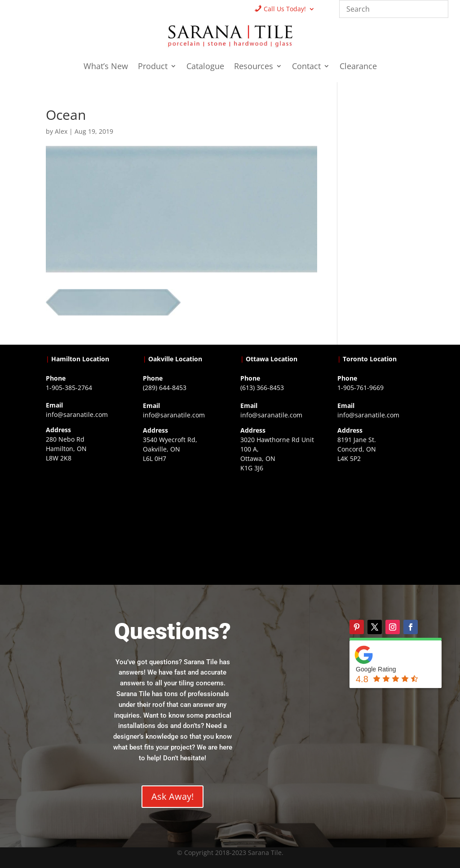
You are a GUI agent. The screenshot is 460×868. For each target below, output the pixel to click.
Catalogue (205, 67)
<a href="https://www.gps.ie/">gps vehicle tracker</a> (376, 518)
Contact (306, 67)
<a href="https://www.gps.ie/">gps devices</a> (279, 527)
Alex (61, 131)
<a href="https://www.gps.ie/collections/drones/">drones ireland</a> (181, 518)
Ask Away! (172, 796)
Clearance (358, 67)
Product (153, 67)
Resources (254, 67)
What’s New (106, 67)
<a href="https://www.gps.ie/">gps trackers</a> (84, 517)
